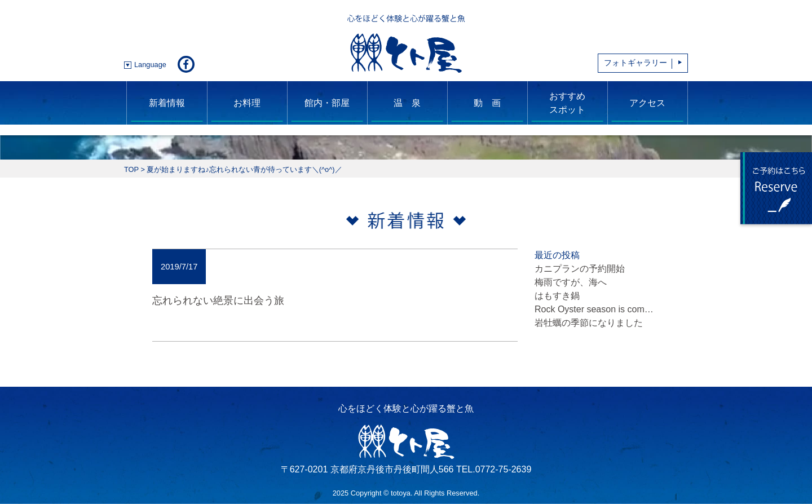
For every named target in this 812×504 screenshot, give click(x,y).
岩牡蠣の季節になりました (589, 323)
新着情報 (167, 103)
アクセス (647, 103)
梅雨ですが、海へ (571, 282)
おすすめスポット (567, 103)
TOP (131, 169)
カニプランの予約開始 (580, 269)
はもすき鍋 (557, 296)
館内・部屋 (327, 103)
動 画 (487, 103)
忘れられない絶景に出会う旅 (218, 300)
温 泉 (407, 103)
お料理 (247, 103)
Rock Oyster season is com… (594, 309)
